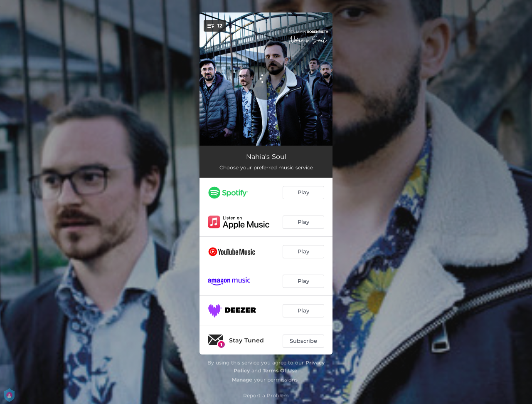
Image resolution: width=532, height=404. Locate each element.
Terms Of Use (280, 371)
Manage (242, 380)
